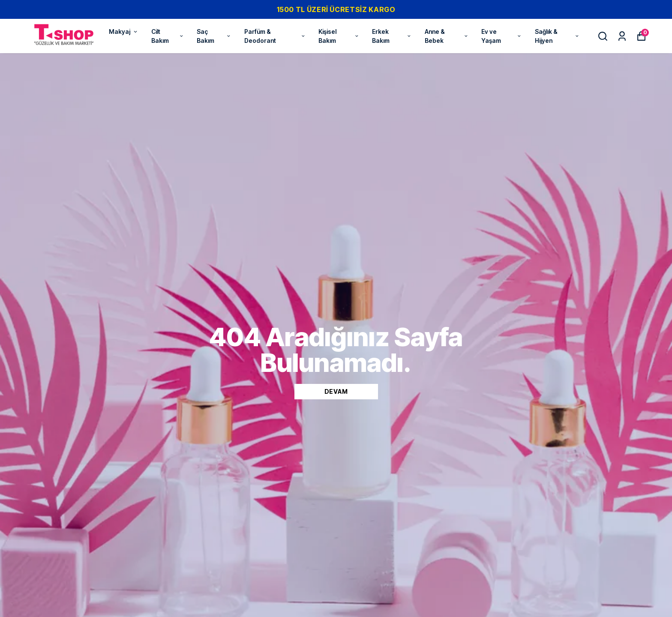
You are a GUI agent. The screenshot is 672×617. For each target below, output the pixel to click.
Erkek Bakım (392, 36)
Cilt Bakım (168, 36)
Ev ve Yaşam (501, 36)
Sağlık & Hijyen (557, 36)
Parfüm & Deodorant (275, 36)
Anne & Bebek (447, 36)
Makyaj (124, 31)
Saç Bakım (214, 36)
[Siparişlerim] (622, 36)
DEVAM (336, 391)
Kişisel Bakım (339, 36)
